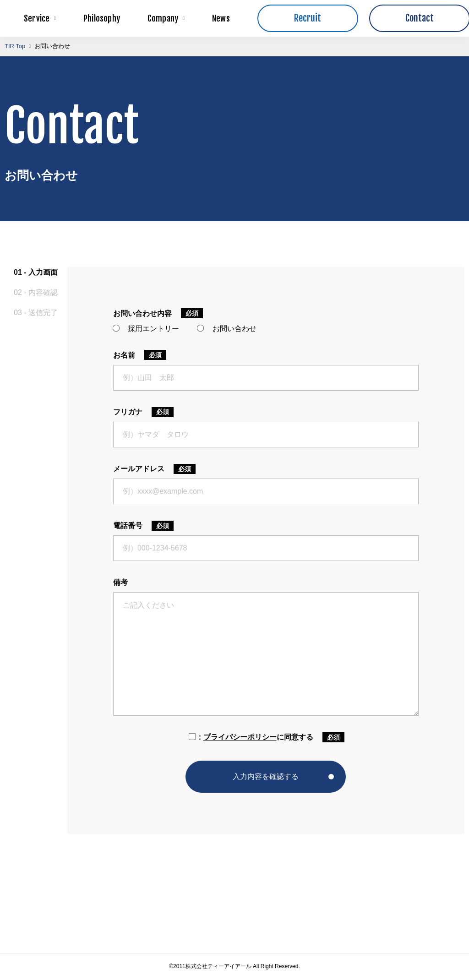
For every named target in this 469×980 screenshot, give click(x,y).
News (221, 18)
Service (40, 18)
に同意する (250, 737)
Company (166, 18)
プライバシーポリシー (240, 737)
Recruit (308, 18)
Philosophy (102, 18)
